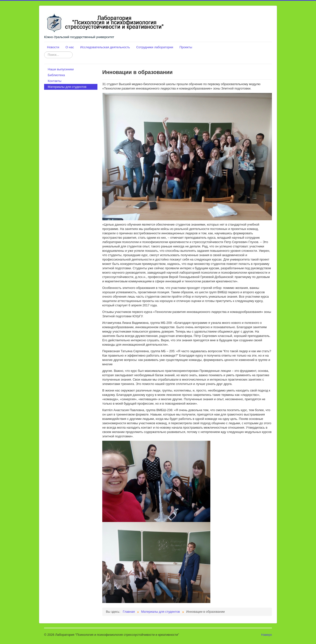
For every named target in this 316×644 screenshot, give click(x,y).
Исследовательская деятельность (105, 47)
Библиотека (56, 75)
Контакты (55, 81)
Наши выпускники (61, 69)
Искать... (44, 52)
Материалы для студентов (67, 87)
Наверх (267, 635)
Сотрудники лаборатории (155, 47)
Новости (53, 47)
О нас (70, 47)
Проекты (186, 47)
